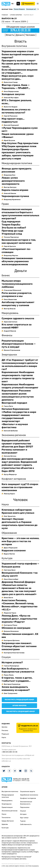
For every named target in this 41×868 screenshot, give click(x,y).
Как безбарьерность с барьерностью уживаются (18, 670)
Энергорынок (7, 804)
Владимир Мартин (11, 256)
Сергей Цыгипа (10, 246)
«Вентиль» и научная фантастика (15, 426)
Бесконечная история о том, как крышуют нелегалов (19, 241)
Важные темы (7, 9)
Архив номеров (19, 706)
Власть (10, 35)
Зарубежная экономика (29, 795)
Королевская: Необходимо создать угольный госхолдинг (20, 386)
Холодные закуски (13, 94)
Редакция (5, 734)
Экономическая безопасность (26, 803)
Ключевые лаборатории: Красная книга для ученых (18, 511)
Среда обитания (8, 821)
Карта (4, 737)
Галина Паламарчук (11, 666)
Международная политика (8, 796)
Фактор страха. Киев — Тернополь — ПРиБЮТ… (16, 87)
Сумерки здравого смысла (18, 318)
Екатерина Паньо (10, 625)
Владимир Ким (10, 175)
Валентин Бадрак (11, 107)
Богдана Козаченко (11, 631)
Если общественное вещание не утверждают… (20, 71)
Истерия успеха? (12, 662)
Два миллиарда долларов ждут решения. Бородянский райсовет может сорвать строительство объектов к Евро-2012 (19, 465)
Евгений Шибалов (11, 431)
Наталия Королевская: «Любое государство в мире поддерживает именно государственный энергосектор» (19, 415)
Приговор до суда (12, 231)
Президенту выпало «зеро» (19, 61)
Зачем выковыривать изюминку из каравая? (16, 688)
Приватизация (7, 807)
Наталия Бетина (10, 456)
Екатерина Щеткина (12, 640)
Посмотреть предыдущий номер (19, 700)
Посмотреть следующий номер (20, 711)
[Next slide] (38, 9)
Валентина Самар (11, 82)
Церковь (5, 824)
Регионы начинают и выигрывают (14, 451)
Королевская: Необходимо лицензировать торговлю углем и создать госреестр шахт (18, 377)
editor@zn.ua (6, 761)
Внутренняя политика (10, 792)
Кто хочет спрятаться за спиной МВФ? (17, 326)
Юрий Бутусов (9, 140)
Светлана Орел (10, 570)
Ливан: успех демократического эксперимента (13, 181)
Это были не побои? (14, 228)
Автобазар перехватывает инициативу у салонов (18, 304)
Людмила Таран (10, 613)
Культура (5, 828)
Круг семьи (24, 818)
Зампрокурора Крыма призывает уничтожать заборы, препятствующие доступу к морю (18, 154)
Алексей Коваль (10, 193)
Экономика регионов (10, 811)
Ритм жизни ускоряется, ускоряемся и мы (17, 295)
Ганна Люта (8, 406)
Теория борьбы (11, 225)
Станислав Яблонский (12, 290)
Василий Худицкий (11, 125)
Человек (31, 35)
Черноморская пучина (15, 196)
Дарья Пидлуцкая (11, 548)
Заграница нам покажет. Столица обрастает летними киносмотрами (19, 646)
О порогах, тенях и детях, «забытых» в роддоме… (17, 679)
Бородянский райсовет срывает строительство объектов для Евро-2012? (17, 444)
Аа (18, 4)
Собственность (26, 824)
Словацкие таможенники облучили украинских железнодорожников (17, 261)
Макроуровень (7, 801)
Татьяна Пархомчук (11, 237)
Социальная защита (28, 792)
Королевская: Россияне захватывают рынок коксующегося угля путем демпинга (18, 395)
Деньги (20, 35)
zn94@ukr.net (29, 755)
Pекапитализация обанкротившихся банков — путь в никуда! (19, 344)
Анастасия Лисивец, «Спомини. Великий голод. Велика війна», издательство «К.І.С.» (20, 605)
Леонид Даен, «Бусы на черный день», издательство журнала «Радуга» (19, 619)
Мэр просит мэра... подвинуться (13, 120)
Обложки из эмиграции (16, 628)
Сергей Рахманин (11, 116)
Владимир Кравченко (12, 200)
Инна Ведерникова (11, 91)
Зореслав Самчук (11, 322)
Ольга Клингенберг (11, 579)
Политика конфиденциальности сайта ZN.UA (15, 864)
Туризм (23, 821)
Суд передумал (11, 222)
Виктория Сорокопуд (12, 684)
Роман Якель (9, 675)
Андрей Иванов (10, 331)
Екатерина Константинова (14, 653)
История (23, 814)
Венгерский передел (14, 403)
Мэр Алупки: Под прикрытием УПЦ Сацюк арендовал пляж (20, 145)
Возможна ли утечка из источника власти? (16, 111)
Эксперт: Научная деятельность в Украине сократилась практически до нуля (20, 524)
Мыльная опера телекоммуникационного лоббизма (17, 284)
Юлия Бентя (8, 598)
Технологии (6, 818)
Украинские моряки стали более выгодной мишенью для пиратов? (20, 54)
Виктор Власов (10, 309)
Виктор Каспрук (10, 187)
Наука (4, 814)
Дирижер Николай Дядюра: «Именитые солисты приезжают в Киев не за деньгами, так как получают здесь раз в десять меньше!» (19, 588)
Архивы (4, 727)
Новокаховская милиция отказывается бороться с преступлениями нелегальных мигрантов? (20, 214)
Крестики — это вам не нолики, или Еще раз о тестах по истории (20, 541)
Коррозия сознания (14, 550)
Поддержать (28, 4)
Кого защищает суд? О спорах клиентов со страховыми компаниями (20, 487)
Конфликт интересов (28, 798)
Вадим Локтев (9, 554)
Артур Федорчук (10, 474)
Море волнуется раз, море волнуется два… (18, 77)
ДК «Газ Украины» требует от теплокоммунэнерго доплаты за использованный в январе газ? (20, 365)
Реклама (5, 730)
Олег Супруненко (11, 693)
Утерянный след (12, 234)
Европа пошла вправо (15, 190)
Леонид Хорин (9, 494)
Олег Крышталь (10, 516)
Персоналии (25, 807)
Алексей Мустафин (11, 98)
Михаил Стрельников (12, 350)
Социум (23, 811)
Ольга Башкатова (10, 299)
